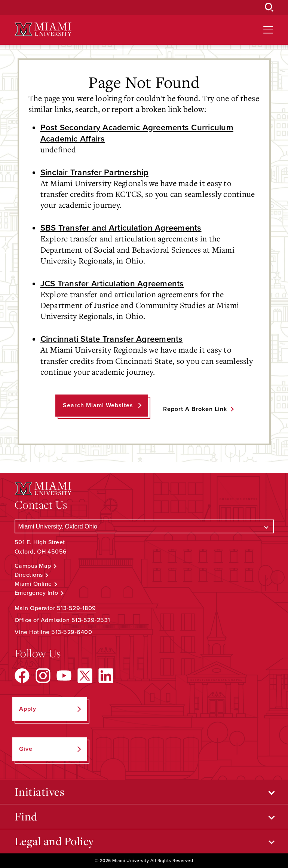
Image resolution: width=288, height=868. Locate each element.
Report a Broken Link (195, 409)
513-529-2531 (91, 620)
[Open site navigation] (268, 30)
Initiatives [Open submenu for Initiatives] (40, 792)
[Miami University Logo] (43, 29)
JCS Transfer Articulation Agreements (112, 284)
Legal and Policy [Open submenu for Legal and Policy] (54, 841)
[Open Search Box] (269, 7)
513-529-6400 (72, 632)
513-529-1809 (76, 608)
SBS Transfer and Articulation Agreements (121, 228)
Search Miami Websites (98, 405)
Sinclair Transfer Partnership (94, 172)
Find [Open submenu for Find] (26, 816)
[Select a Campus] (144, 526)
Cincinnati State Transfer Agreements (112, 339)
